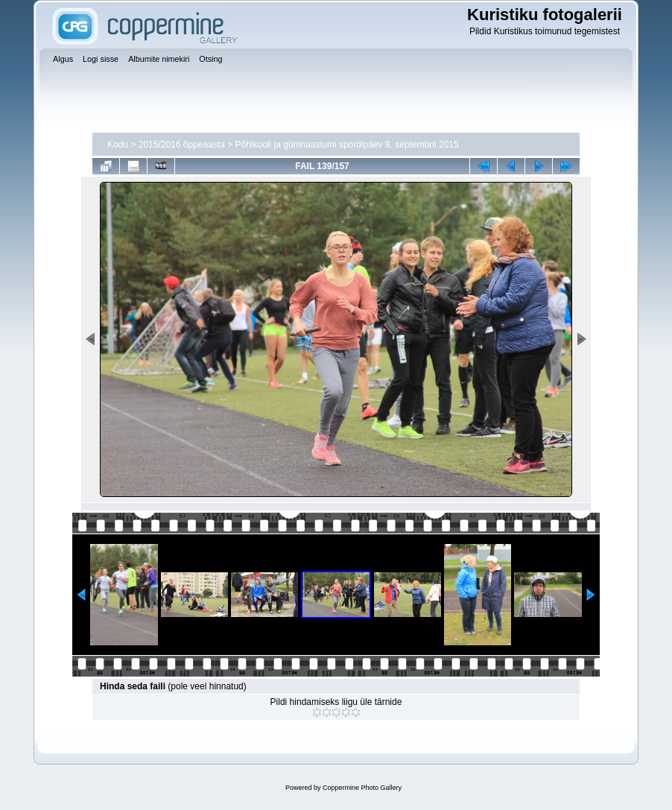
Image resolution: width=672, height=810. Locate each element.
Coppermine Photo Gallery (362, 788)
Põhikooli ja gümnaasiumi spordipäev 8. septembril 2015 (347, 145)
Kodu (118, 145)
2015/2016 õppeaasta (182, 145)
